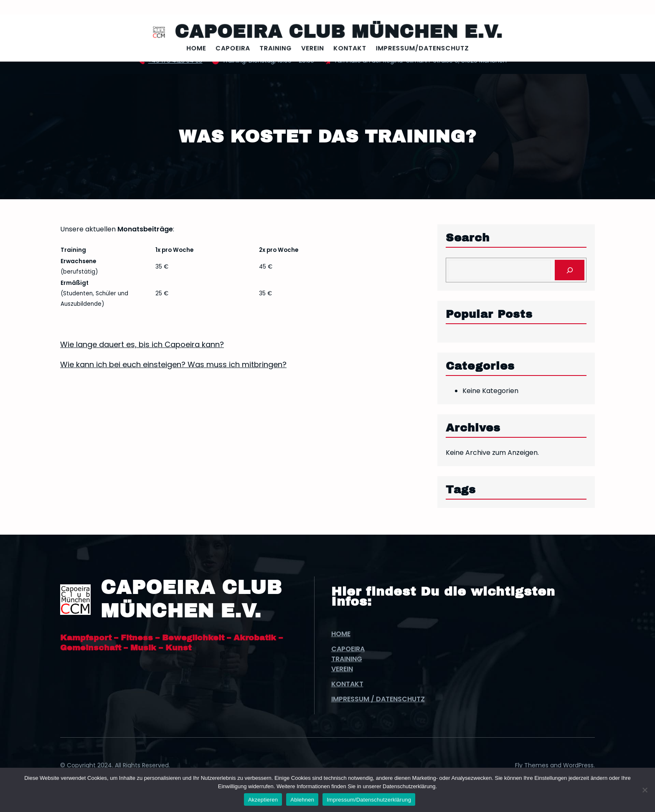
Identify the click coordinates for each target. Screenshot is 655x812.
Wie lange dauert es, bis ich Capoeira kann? (142, 344)
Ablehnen (302, 800)
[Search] (570, 270)
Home (341, 634)
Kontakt (347, 684)
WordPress (578, 765)
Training (347, 659)
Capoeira (348, 649)
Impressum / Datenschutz (378, 699)
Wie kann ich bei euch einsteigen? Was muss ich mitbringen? (173, 364)
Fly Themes (532, 765)
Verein (342, 669)
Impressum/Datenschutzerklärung (369, 800)
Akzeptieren (263, 800)
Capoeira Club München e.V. (336, 32)
